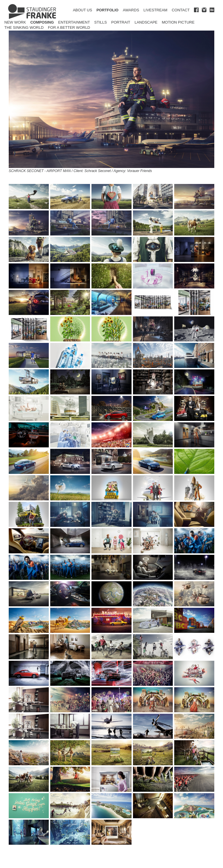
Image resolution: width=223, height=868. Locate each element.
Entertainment (74, 22)
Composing (42, 22)
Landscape (146, 22)
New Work (15, 22)
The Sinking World (24, 28)
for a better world (69, 28)
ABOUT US (82, 10)
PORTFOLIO (107, 10)
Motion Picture (178, 22)
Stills (101, 22)
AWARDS (131, 10)
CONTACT (181, 10)
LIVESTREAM (155, 10)
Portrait (121, 22)
